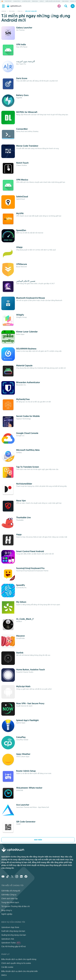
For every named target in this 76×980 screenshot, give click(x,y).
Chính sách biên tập (10, 898)
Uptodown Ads (8, 939)
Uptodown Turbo (11, 943)
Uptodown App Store (10, 927)
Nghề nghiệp (7, 914)
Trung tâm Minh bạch (10, 902)
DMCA (4, 975)
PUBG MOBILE (65, 1)
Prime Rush (35, 1)
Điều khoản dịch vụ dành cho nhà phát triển (20, 971)
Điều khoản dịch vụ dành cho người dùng (19, 959)
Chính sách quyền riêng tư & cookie (16, 963)
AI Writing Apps (26, 1)
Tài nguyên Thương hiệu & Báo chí (16, 906)
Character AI (17, 1)
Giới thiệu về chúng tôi (11, 891)
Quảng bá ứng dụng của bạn (14, 935)
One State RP (8, 1)
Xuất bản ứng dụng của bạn (13, 931)
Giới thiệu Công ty (9, 895)
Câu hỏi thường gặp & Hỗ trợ (13, 946)
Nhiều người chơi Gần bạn (53, 1)
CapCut (42, 1)
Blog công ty (7, 910)
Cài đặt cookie (7, 967)
